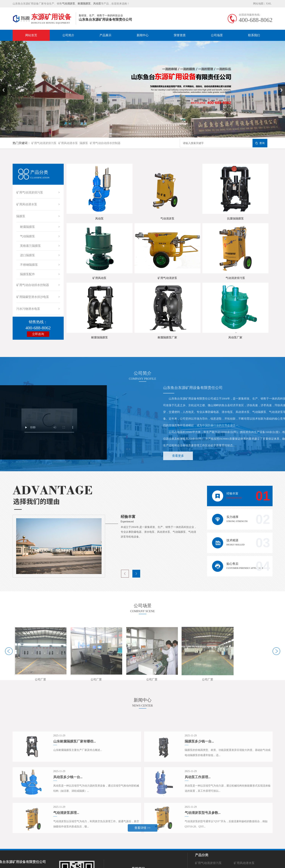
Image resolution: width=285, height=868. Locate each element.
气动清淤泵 (167, 219)
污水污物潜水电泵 (28, 309)
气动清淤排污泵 (235, 278)
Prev (2, 86)
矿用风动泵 (99, 278)
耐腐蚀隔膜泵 (100, 337)
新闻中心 (143, 35)
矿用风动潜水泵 (68, 143)
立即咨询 (38, 334)
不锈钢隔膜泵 (29, 265)
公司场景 (217, 35)
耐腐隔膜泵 (27, 227)
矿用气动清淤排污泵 (44, 143)
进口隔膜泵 (27, 255)
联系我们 (254, 35)
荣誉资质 (180, 35)
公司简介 (68, 35)
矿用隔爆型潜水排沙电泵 (33, 297)
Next (280, 86)
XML (269, 4)
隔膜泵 (84, 143)
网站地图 (258, 4)
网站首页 (31, 35)
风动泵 (99, 219)
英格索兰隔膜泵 (30, 246)
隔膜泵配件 (27, 274)
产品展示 (105, 35)
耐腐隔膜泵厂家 (167, 337)
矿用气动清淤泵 (167, 278)
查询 (260, 143)
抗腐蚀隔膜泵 (235, 219)
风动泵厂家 (235, 337)
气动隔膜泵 (27, 236)
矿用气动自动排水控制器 (105, 143)
